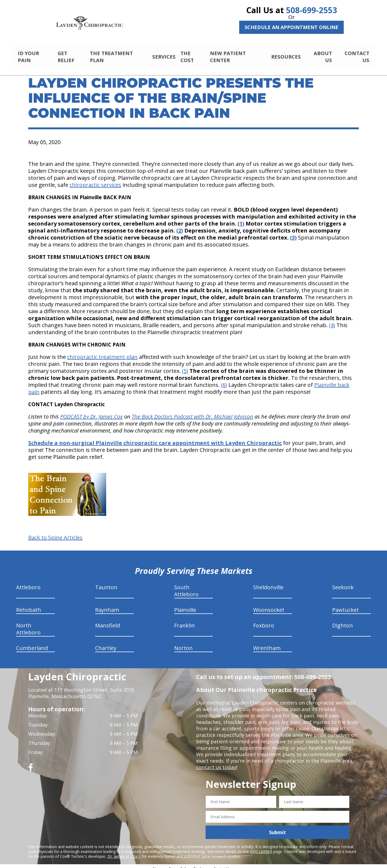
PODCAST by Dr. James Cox (92, 412)
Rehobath (29, 605)
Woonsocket (269, 605)
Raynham (107, 605)
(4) (332, 321)
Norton (183, 643)
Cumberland (32, 643)
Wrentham (267, 643)
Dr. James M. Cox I (124, 852)
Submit (277, 828)
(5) (185, 366)
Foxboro (264, 621)
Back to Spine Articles (55, 533)
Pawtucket (345, 605)
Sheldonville (268, 583)
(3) (293, 233)
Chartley (106, 643)
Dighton (343, 621)
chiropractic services (95, 180)
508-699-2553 (311, 10)
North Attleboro (28, 624)
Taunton (106, 583)
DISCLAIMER (261, 847)
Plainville (185, 605)
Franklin (184, 621)
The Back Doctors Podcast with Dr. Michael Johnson (192, 412)
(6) (224, 380)
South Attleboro (186, 586)
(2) (180, 226)
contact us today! (216, 763)
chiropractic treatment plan (102, 352)
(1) (241, 219)
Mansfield (107, 621)
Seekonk (343, 583)
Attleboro (28, 583)
